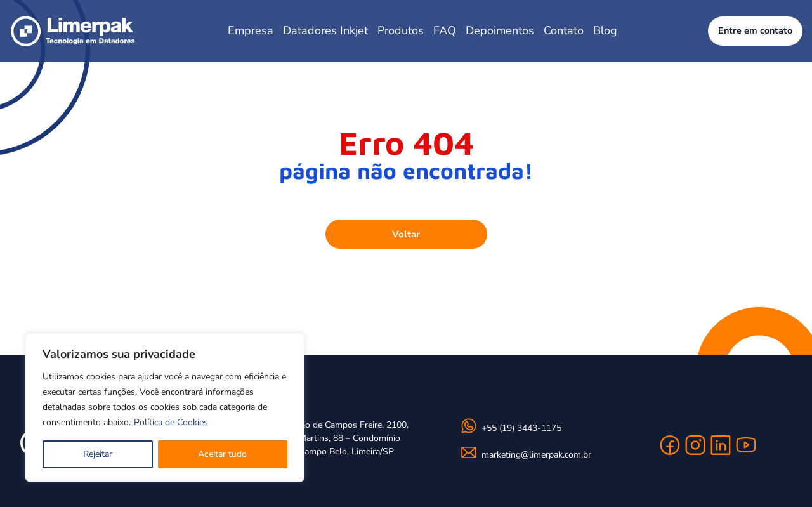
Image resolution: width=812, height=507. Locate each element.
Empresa (251, 30)
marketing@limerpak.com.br (536, 455)
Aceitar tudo (222, 454)
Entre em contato (755, 30)
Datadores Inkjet (325, 30)
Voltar (406, 234)
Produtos (401, 30)
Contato (564, 30)
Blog (605, 30)
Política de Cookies (171, 422)
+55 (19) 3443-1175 (521, 428)
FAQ (445, 30)
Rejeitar (98, 454)
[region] (165, 407)
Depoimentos (500, 30)
